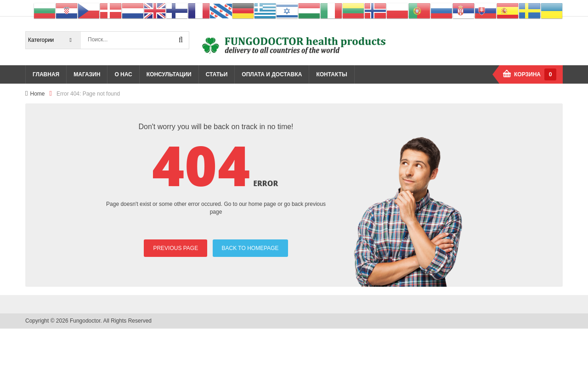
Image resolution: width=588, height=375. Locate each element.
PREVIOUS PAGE (175, 248)
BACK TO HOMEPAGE (250, 248)
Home (37, 94)
